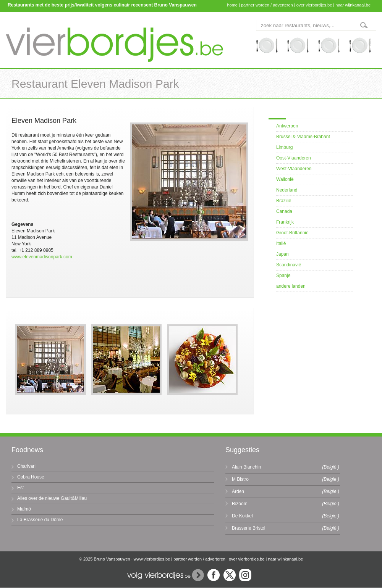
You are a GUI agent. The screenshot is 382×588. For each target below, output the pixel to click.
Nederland (287, 190)
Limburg (284, 147)
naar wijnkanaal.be (353, 5)
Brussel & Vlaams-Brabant (303, 137)
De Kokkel (242, 516)
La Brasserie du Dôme (40, 520)
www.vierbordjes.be (152, 559)
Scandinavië (289, 265)
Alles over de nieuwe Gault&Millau (52, 498)
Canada (284, 211)
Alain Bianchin (246, 467)
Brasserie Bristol (248, 528)
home (232, 5)
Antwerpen (287, 126)
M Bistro (240, 479)
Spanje (283, 275)
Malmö (24, 509)
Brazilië (284, 201)
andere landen (291, 286)
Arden (238, 491)
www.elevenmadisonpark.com (42, 257)
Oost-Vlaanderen (294, 158)
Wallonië (285, 179)
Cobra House (31, 477)
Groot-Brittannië (292, 233)
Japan (282, 254)
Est (20, 488)
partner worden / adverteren (267, 5)
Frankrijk (285, 222)
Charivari (26, 466)
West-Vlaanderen (294, 169)
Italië (281, 243)
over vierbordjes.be (314, 5)
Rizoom (240, 504)
